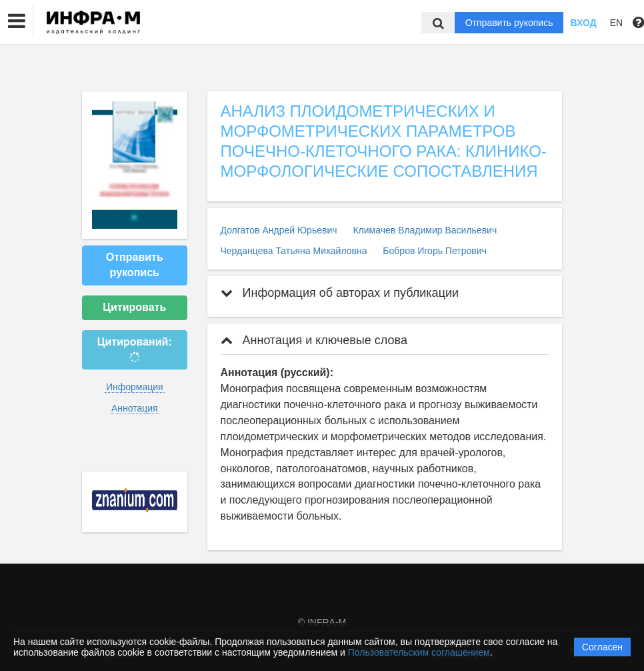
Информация (135, 387)
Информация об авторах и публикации (340, 293)
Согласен (602, 647)
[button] (17, 21)
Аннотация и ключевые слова (314, 340)
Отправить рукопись (509, 23)
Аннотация (135, 408)
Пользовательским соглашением (419, 652)
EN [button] (616, 23)
